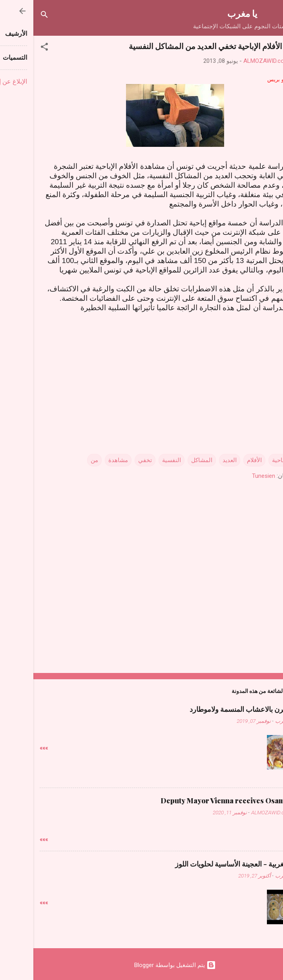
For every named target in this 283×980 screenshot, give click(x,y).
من (61, 460)
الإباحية (247, 460)
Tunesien (230, 476)
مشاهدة (85, 460)
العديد (196, 460)
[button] (11, 48)
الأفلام (221, 460)
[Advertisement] (142, 374)
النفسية (138, 460)
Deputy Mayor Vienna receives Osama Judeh (202, 801)
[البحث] (11, 16)
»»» (10, 748)
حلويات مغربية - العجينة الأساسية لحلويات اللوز (209, 864)
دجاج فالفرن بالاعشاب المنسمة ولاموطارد (216, 709)
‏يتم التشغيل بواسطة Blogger (142, 965)
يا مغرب (209, 13)
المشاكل (168, 460)
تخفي (112, 460)
